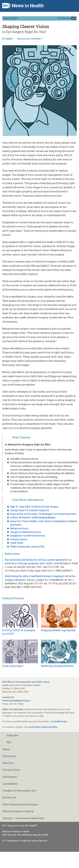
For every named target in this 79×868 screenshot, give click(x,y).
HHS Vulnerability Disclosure (20, 804)
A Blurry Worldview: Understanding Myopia (33, 518)
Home (6, 749)
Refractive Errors (19, 529)
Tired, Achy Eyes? (13, 666)
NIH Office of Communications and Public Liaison (26, 682)
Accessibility (10, 784)
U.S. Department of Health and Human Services (25, 841)
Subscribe (10, 735)
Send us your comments (29, 39)
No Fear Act (9, 797)
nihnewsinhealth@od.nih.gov (16, 701)
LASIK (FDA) (17, 543)
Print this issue (64, 18)
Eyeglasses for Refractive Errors (28, 536)
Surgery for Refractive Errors (26, 532)
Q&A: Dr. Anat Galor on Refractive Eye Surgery (34, 507)
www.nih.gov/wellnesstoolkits (43, 727)
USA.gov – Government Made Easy (23, 818)
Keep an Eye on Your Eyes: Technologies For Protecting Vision (43, 514)
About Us (8, 763)
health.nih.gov (61, 721)
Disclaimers (10, 777)
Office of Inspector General (18, 811)
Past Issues (9, 756)
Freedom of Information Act (19, 791)
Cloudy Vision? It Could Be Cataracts (30, 510)
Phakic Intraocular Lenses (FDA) (27, 547)
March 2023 (11, 18)
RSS (7, 742)
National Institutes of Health (16, 832)
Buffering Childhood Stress (57, 666)
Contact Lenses (19, 539)
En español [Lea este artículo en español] (8, 39)
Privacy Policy (11, 770)
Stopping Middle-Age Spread (58, 630)
